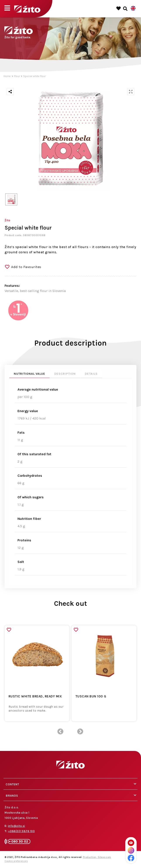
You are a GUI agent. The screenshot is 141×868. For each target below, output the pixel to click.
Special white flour (34, 76)
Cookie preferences (16, 861)
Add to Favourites (26, 267)
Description (65, 374)
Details (91, 374)
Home (7, 76)
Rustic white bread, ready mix (35, 696)
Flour (17, 76)
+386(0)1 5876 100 (21, 831)
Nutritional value (29, 374)
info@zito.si (17, 826)
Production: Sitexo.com (97, 857)
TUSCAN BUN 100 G (91, 696)
